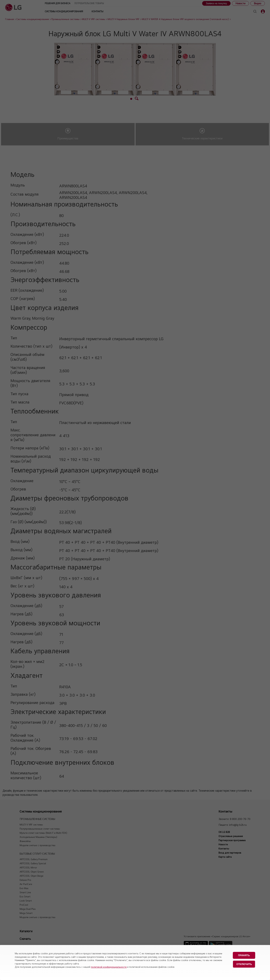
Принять (244, 955)
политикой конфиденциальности (109, 967)
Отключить (244, 964)
